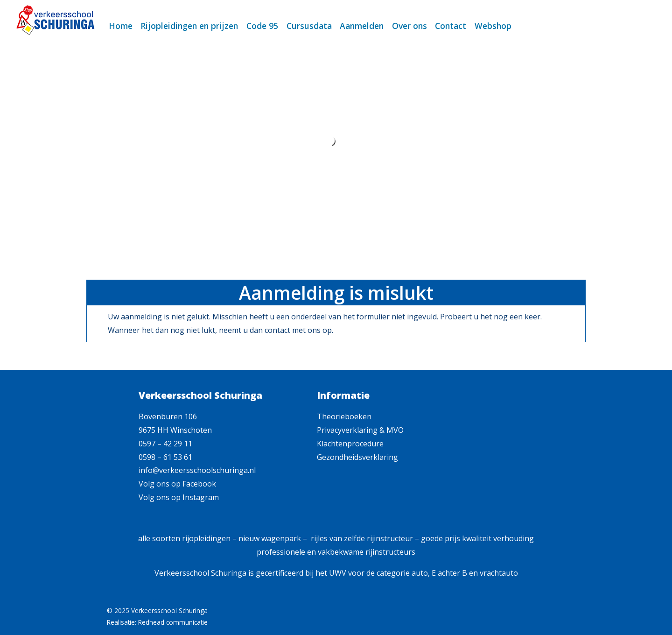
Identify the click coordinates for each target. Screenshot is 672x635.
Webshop (493, 26)
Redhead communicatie (173, 622)
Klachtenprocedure (350, 444)
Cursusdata (309, 26)
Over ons (409, 26)
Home (121, 26)
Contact (451, 26)
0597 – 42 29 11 (165, 444)
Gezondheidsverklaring (357, 457)
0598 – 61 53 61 (165, 457)
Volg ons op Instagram (179, 497)
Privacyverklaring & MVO (360, 430)
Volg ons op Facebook (177, 484)
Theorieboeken (344, 416)
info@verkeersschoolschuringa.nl (197, 470)
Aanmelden (362, 26)
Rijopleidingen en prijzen (189, 26)
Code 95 (262, 26)
